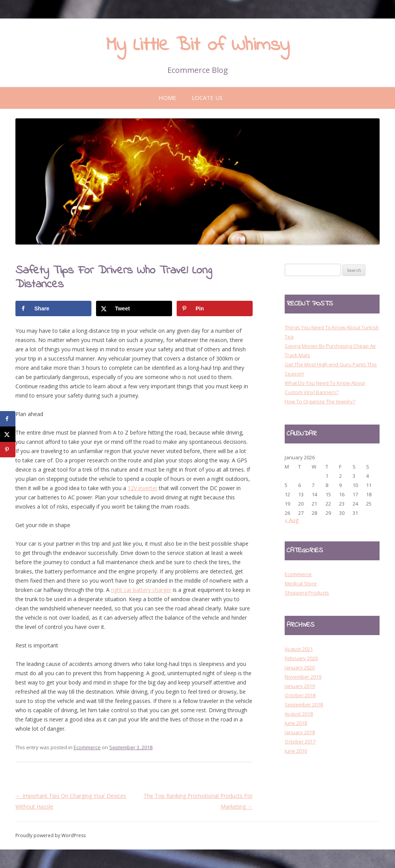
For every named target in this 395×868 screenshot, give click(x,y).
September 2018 (304, 705)
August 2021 (299, 649)
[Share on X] (134, 308)
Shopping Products (307, 593)
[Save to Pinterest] (215, 308)
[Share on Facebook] (53, 308)
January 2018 (300, 732)
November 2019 (303, 677)
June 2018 (296, 723)
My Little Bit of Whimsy (198, 45)
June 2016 (296, 751)
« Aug (292, 520)
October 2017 (300, 742)
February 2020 (301, 658)
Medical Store (301, 583)
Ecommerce (87, 747)
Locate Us (207, 98)
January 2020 (300, 667)
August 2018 (299, 714)
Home (167, 98)
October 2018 (300, 695)
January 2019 (300, 686)
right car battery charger (141, 590)
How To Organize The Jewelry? (320, 401)
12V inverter (143, 488)
